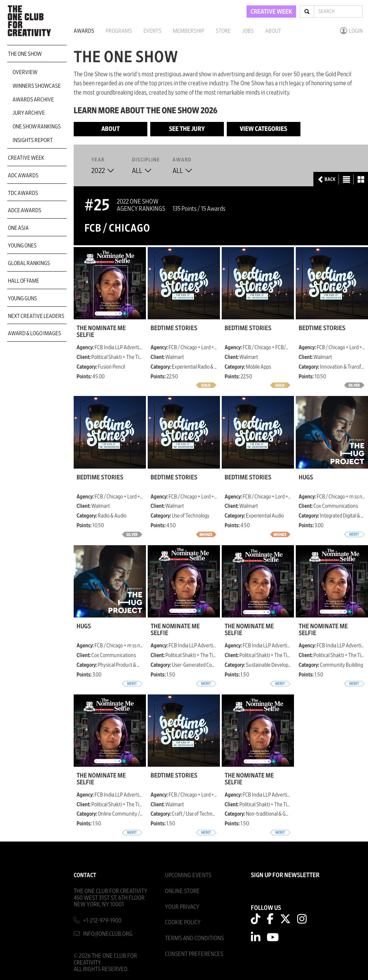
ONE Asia (18, 228)
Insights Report (33, 140)
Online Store (182, 891)
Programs (119, 31)
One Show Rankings (37, 127)
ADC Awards (23, 176)
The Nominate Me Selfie (101, 332)
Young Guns (22, 298)
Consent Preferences (194, 954)
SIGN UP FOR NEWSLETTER (285, 875)
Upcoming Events (188, 875)
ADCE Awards (25, 210)
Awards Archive (33, 100)
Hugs (306, 478)
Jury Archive (29, 113)
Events (152, 31)
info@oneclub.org (108, 934)
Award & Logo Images (34, 333)
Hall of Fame (24, 281)
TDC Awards (23, 193)
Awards (84, 31)
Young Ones (22, 246)
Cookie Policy (183, 922)
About (273, 31)
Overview (25, 72)
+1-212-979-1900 (102, 920)
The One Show (25, 54)
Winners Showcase (37, 86)
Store (223, 31)
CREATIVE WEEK (271, 12)
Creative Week (26, 158)
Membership (188, 31)
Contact (85, 875)
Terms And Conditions (194, 938)
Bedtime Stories (174, 328)
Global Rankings (29, 263)
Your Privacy (182, 907)
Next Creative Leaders (36, 316)
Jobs (248, 31)
